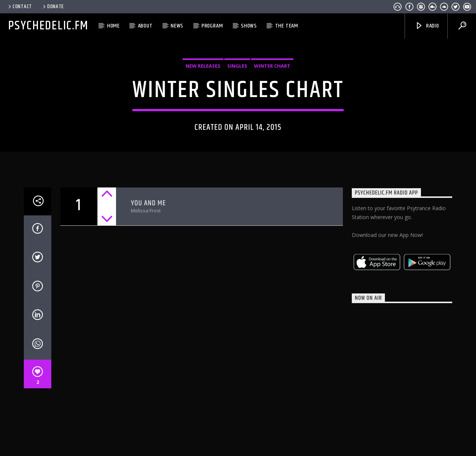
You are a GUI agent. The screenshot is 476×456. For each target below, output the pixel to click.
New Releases (203, 80)
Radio (427, 26)
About (145, 26)
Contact (20, 7)
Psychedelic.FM (48, 26)
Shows (249, 26)
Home (113, 26)
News (177, 26)
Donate (53, 7)
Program (212, 26)
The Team (287, 26)
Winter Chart (272, 80)
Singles (237, 80)
